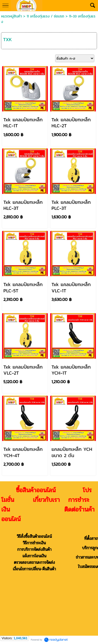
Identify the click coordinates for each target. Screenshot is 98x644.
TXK (7, 39)
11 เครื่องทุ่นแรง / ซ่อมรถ (45, 16)
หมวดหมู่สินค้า (11, 16)
